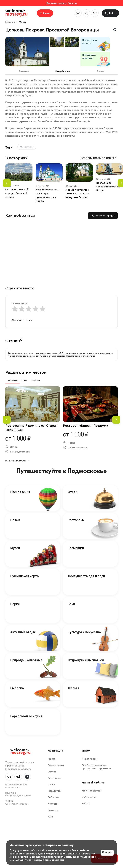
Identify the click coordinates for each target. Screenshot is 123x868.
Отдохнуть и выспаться (86, 660)
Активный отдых (23, 632)
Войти (86, 803)
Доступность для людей (86, 576)
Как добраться (63, 71)
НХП (50, 817)
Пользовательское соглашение (16, 786)
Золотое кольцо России (62, 3)
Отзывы (100, 71)
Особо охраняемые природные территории (97, 767)
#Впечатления (27, 147)
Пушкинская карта (25, 576)
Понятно (107, 852)
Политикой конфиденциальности (41, 860)
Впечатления (20, 492)
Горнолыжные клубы (26, 716)
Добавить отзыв (22, 320)
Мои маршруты (91, 791)
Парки (15, 604)
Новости (53, 810)
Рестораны (76, 520)
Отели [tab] (25, 380)
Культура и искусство (84, 632)
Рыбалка (17, 688)
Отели (72, 492)
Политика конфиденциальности (18, 794)
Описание (24, 71)
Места (23, 22)
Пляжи (15, 520)
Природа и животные (26, 660)
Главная (10, 22)
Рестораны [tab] (12, 380)
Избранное (89, 797)
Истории (53, 804)
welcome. (20, 751)
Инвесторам (90, 759)
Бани (71, 604)
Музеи (15, 548)
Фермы (73, 688)
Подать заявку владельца (81, 356)
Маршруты (54, 791)
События (53, 797)
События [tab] (36, 380)
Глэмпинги (76, 548)
